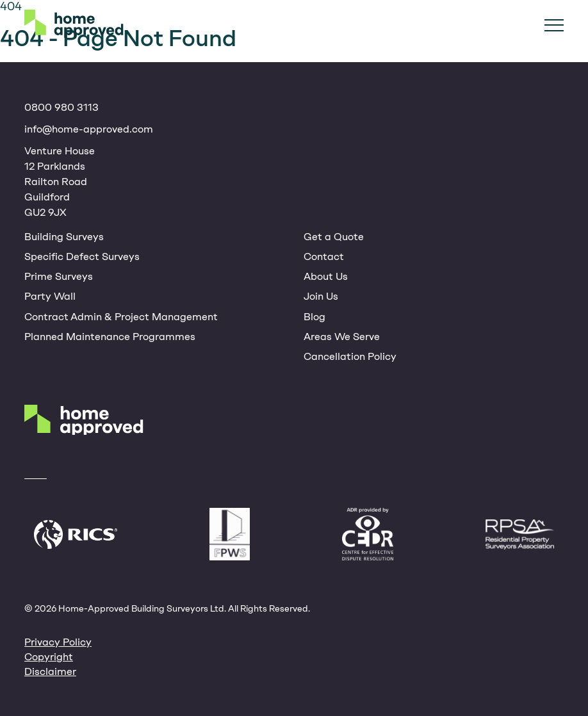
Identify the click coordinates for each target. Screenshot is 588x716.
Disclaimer (50, 671)
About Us (326, 276)
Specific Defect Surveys (82, 256)
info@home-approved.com (89, 129)
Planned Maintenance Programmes (110, 337)
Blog (314, 317)
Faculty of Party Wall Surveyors (230, 534)
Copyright (49, 657)
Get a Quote (334, 237)
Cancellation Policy (350, 356)
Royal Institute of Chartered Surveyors (76, 534)
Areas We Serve (342, 337)
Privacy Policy (58, 642)
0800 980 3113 (61, 107)
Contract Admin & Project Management (121, 317)
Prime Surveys (59, 276)
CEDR (368, 534)
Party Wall (50, 296)
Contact (324, 256)
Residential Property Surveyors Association (520, 534)
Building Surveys (64, 237)
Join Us (321, 296)
